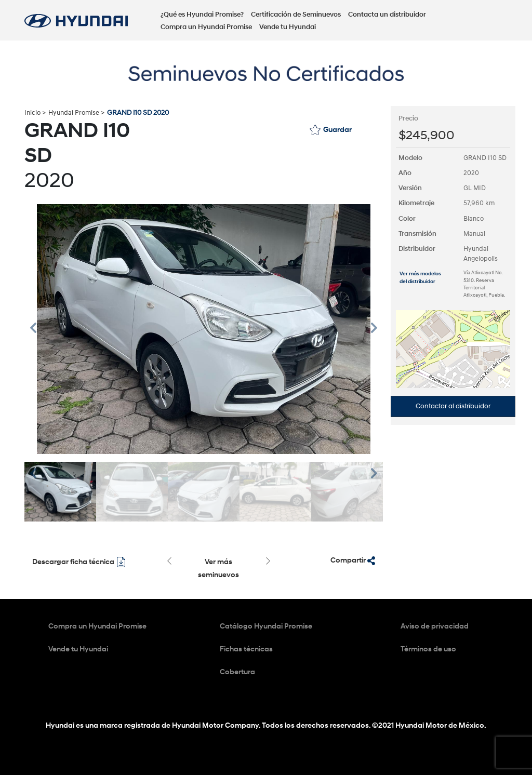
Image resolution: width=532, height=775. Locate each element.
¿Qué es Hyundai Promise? (202, 15)
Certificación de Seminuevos (296, 15)
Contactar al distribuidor (453, 406)
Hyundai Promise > (76, 113)
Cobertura (237, 672)
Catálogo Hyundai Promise (266, 626)
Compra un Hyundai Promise (206, 27)
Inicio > (35, 113)
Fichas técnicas (246, 649)
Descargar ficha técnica (79, 562)
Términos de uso (428, 649)
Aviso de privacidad (435, 626)
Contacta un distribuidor (387, 15)
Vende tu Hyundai (288, 27)
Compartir (353, 560)
